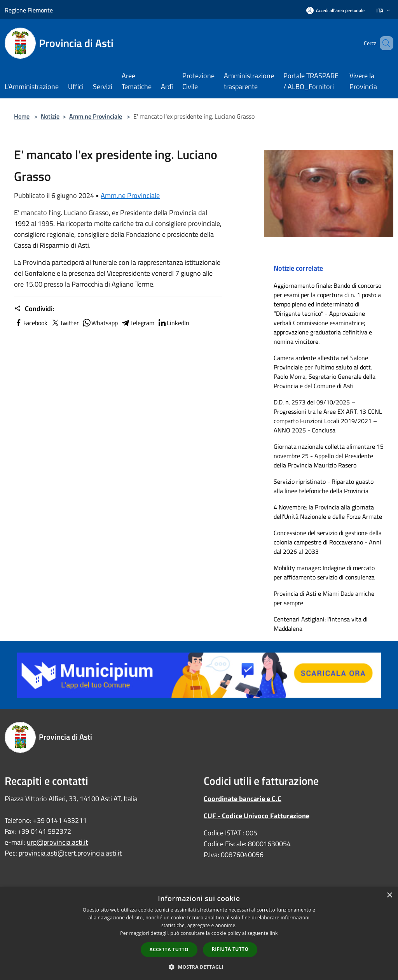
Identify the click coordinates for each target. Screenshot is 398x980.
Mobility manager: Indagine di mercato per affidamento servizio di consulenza (324, 572)
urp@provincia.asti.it (57, 842)
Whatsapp (100, 323)
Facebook (31, 323)
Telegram (138, 323)
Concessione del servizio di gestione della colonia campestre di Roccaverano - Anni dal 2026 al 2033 (328, 542)
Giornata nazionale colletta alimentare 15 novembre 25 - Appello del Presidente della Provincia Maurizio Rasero (329, 456)
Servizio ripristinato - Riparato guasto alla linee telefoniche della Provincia (324, 486)
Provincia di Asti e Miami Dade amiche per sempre (324, 598)
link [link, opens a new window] (274, 933)
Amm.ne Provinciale (96, 116)
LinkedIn (173, 323)
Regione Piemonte (29, 10)
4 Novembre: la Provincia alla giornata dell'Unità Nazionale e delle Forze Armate (328, 512)
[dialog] (199, 934)
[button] (199, 967)
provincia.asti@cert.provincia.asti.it (70, 853)
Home (22, 116)
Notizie (50, 116)
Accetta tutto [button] (169, 949)
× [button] (389, 895)
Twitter (65, 323)
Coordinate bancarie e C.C (243, 799)
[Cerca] (384, 43)
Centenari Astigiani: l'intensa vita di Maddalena (321, 624)
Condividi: (34, 309)
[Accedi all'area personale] (335, 10)
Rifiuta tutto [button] (230, 949)
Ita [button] (384, 10)
